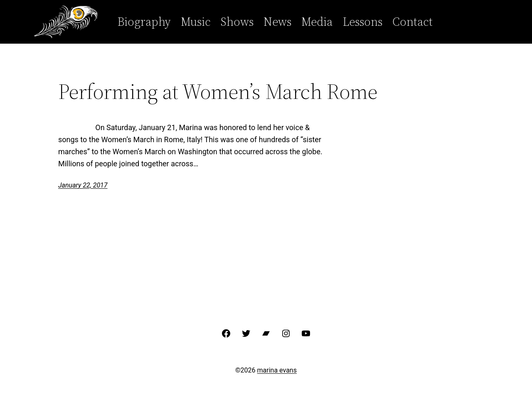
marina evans (277, 370)
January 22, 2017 (83, 185)
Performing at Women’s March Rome (218, 91)
